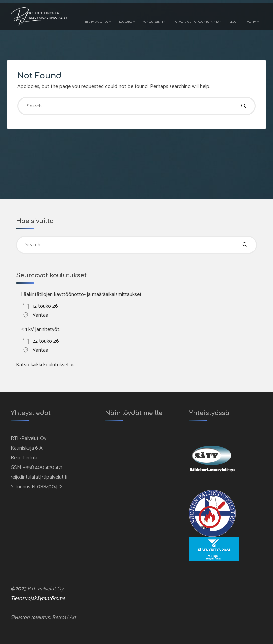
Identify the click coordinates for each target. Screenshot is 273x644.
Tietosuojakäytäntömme (38, 598)
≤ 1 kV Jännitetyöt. (41, 330)
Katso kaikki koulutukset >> (45, 365)
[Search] (244, 106)
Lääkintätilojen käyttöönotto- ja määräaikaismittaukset (81, 294)
